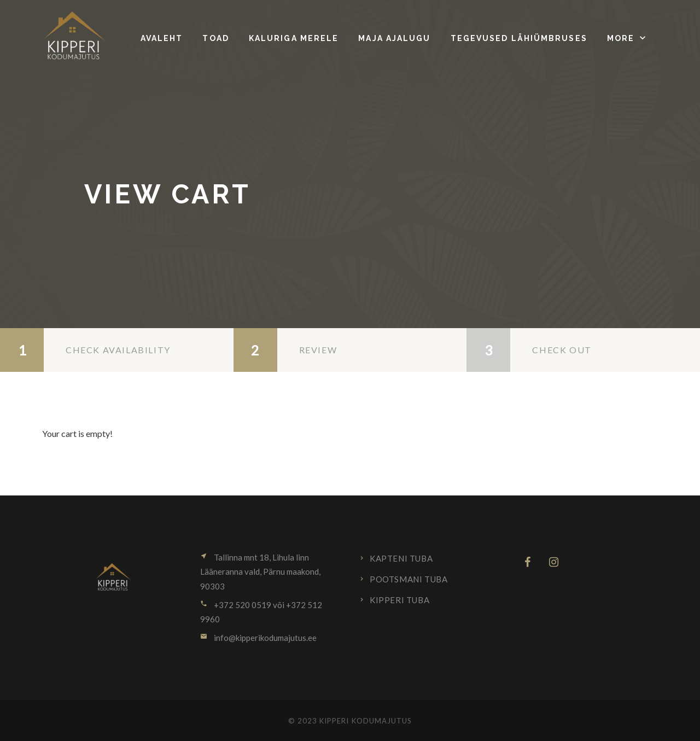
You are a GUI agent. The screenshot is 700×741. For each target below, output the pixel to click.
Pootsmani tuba (409, 579)
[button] (628, 38)
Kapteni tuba (401, 558)
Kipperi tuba (399, 600)
